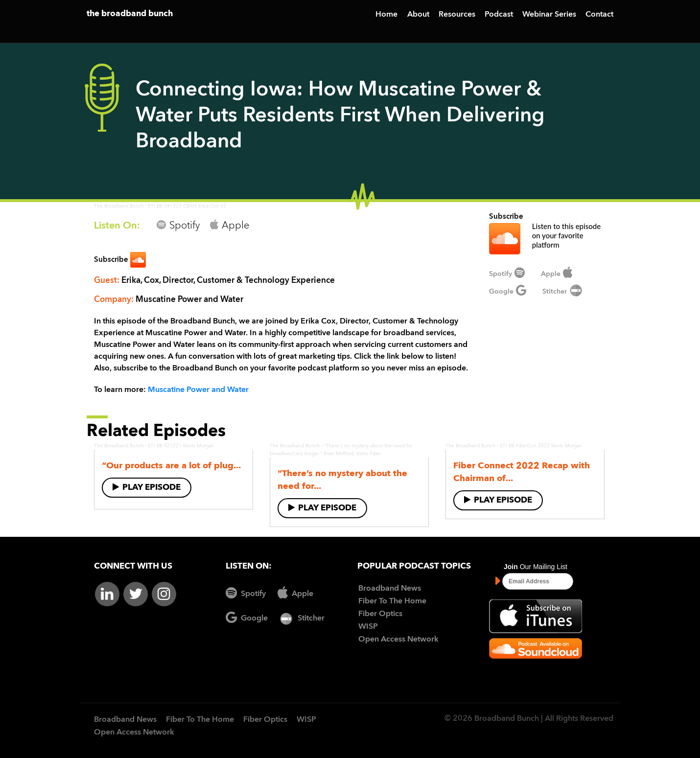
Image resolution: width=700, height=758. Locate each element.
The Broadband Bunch (119, 206)
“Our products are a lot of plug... (171, 466)
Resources (457, 15)
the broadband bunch (130, 14)
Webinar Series (549, 15)
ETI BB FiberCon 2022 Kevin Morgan (541, 446)
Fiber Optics (380, 614)
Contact (599, 15)
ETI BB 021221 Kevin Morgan (181, 446)
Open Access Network (398, 640)
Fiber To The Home (392, 601)
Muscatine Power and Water (198, 390)
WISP (368, 627)
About (418, 15)
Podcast (499, 15)
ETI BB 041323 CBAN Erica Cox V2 (187, 206)
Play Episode (147, 487)
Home (386, 15)
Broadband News (390, 589)
